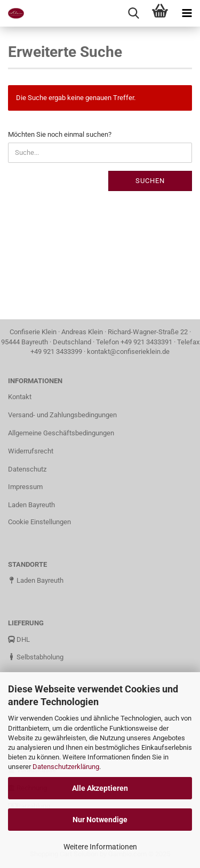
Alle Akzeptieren (100, 788)
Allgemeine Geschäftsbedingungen (61, 433)
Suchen (150, 181)
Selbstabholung (36, 657)
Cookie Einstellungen (39, 522)
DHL (19, 639)
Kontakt (20, 397)
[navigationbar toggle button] (187, 13)
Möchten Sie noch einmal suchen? (60, 134)
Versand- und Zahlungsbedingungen (62, 415)
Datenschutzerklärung (66, 767)
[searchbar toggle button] (133, 13)
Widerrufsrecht (31, 451)
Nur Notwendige (100, 820)
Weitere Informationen (100, 847)
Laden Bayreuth (31, 505)
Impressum (25, 487)
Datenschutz (27, 469)
